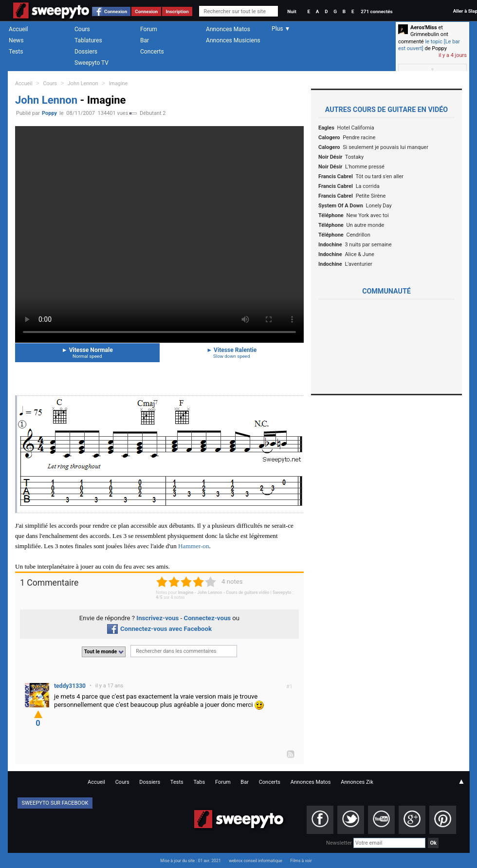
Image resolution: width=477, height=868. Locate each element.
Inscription (177, 11)
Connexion (116, 11)
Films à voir (301, 861)
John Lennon (83, 83)
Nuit (292, 11)
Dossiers (86, 52)
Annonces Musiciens (233, 40)
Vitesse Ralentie (232, 353)
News (16, 40)
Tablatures (88, 40)
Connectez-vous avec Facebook (159, 629)
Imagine (118, 83)
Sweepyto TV (92, 63)
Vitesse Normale (87, 353)
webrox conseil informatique (256, 861)
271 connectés (376, 11)
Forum (149, 29)
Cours (82, 29)
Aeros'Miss (424, 28)
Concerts (152, 52)
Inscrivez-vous (157, 618)
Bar (145, 40)
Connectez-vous (208, 618)
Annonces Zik (357, 782)
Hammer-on (193, 546)
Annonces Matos (228, 29)
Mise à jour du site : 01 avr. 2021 (190, 861)
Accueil (18, 29)
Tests (16, 52)
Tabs (199, 782)
